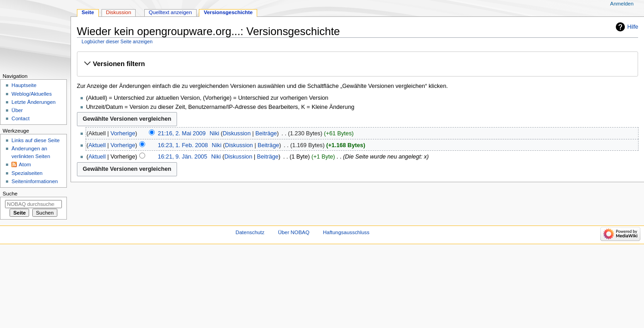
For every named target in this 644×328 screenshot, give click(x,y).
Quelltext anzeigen (170, 12)
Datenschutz (250, 232)
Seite (88, 12)
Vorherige (123, 133)
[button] (357, 64)
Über (17, 110)
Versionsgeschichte (228, 12)
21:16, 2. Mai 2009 (182, 133)
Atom (25, 164)
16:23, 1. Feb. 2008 (183, 145)
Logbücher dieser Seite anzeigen (117, 41)
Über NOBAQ (294, 232)
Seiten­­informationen (35, 181)
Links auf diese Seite (35, 140)
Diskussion (236, 133)
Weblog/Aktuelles (31, 94)
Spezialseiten (27, 173)
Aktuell (97, 145)
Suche (10, 194)
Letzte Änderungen (33, 102)
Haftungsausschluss (346, 232)
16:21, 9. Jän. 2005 (183, 157)
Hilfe (633, 27)
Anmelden (622, 4)
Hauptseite (24, 85)
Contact (20, 118)
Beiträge (266, 133)
